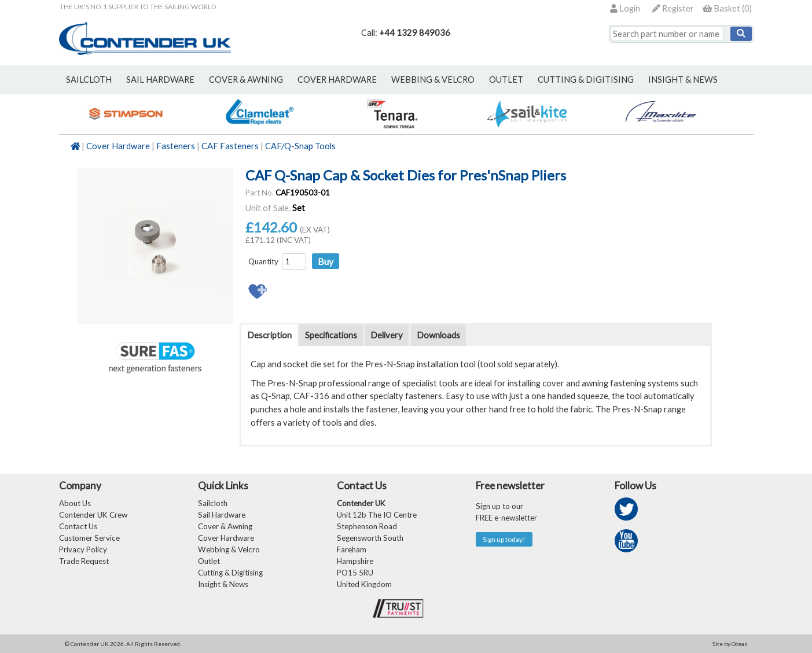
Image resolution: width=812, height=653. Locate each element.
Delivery (387, 335)
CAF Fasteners (230, 146)
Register (673, 8)
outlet (506, 80)
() (727, 8)
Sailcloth (213, 503)
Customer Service (89, 538)
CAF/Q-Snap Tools (300, 146)
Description (269, 335)
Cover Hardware (118, 146)
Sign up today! (504, 539)
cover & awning (246, 80)
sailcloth (89, 80)
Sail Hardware (222, 515)
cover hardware (337, 80)
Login (625, 8)
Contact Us (78, 526)
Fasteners (176, 146)
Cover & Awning (225, 526)
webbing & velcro (433, 80)
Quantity (263, 261)
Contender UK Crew (93, 515)
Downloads (438, 335)
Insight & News (683, 80)
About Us (75, 503)
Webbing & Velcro (229, 549)
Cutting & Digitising (586, 80)
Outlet (209, 561)
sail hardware (160, 80)
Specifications (331, 335)
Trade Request (84, 561)
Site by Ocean (730, 644)
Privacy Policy (83, 549)
